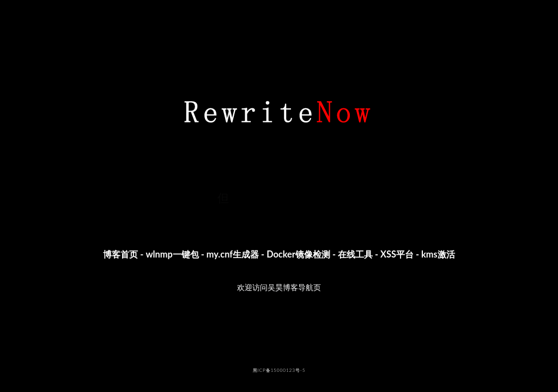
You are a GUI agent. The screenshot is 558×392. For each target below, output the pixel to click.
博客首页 (120, 254)
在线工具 (355, 254)
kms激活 (438, 254)
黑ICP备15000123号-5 (279, 370)
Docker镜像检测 (298, 254)
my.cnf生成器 (233, 254)
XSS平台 (397, 254)
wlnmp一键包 (172, 254)
